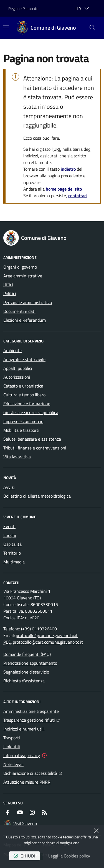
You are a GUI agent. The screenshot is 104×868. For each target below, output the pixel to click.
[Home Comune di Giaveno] (47, 28)
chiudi (25, 856)
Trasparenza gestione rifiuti (31, 719)
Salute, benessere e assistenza (32, 439)
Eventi (9, 526)
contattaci (78, 196)
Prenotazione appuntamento (30, 663)
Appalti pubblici (18, 368)
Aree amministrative (23, 276)
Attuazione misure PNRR (27, 782)
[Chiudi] (96, 831)
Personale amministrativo (28, 302)
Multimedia (14, 562)
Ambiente (12, 350)
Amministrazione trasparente (31, 711)
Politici (10, 293)
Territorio (12, 553)
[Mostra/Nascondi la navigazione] (6, 27)
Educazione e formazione (27, 404)
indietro (68, 169)
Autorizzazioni (17, 377)
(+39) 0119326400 (39, 629)
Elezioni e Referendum (25, 320)
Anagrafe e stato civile (24, 359)
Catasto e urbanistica (23, 386)
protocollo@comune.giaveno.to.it (47, 635)
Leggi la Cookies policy (69, 856)
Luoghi (10, 535)
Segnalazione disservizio (26, 672)
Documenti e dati (19, 311)
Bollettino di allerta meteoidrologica (37, 496)
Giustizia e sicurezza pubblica (31, 412)
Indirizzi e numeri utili (24, 729)
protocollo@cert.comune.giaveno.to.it (48, 642)
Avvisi (9, 487)
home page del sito (64, 189)
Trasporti (12, 738)
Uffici (8, 285)
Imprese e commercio (23, 421)
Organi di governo (20, 267)
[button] (92, 28)
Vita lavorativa (17, 457)
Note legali (13, 764)
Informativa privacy (22, 755)
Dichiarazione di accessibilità (33, 773)
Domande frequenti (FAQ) (27, 654)
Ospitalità (12, 544)
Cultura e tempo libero (24, 395)
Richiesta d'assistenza (24, 681)
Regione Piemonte (23, 8)
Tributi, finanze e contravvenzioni (35, 448)
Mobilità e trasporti (21, 430)
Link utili (12, 747)
